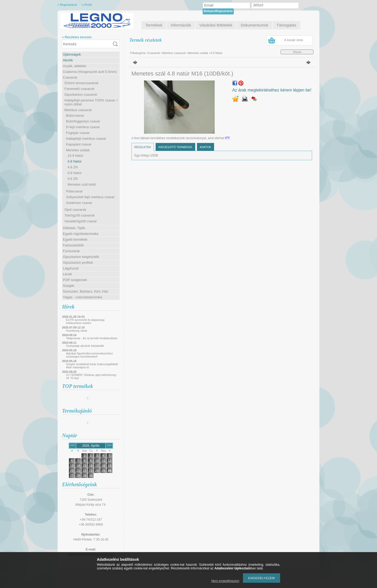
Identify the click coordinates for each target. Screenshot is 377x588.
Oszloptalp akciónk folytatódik (85, 346)
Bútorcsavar (75, 115)
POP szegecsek (75, 280)
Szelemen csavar (79, 203)
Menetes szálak (78, 150)
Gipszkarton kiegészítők (81, 257)
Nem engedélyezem (225, 581)
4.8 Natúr (74, 161)
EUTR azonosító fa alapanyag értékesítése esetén (85, 321)
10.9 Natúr (76, 156)
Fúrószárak (71, 251)
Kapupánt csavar (79, 144)
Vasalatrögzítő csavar (81, 221)
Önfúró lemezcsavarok (81, 83)
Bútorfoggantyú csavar (83, 121)
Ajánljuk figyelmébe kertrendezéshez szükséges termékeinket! (89, 355)
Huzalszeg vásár (77, 331)
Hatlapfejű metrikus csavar (86, 139)
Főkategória (138, 53)
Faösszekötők (73, 245)
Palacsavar (74, 191)
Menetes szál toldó (82, 184)
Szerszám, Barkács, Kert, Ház (85, 291)
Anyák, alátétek (74, 66)
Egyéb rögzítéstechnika (81, 234)
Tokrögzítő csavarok (80, 215)
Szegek (68, 286)
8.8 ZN (73, 179)
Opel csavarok (75, 210)
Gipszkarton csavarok (81, 95)
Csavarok (70, 77)
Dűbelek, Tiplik (74, 228)
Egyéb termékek (75, 239)
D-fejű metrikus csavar (83, 127)
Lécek (67, 274)
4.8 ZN (73, 167)
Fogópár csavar (78, 133)
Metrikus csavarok (78, 110)
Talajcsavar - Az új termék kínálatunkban (92, 338)
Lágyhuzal (71, 268)
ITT (227, 138)
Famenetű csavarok (79, 89)
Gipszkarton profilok (78, 263)
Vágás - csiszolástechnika (82, 297)
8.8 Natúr (74, 173)
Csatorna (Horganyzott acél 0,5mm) (90, 72)
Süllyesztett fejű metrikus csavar (90, 197)
